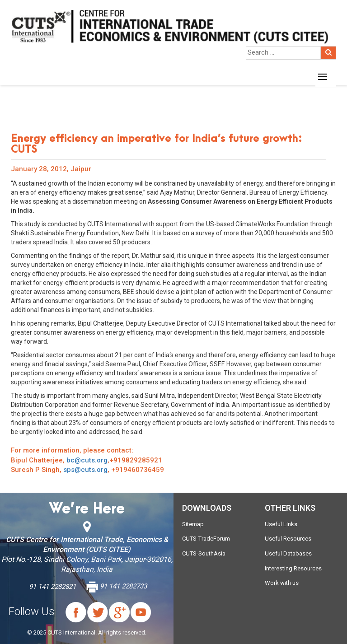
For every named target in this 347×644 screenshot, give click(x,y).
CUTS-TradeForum (206, 539)
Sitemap (193, 524)
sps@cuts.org (85, 470)
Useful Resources (288, 539)
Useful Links (281, 524)
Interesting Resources (293, 568)
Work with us (282, 583)
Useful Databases (288, 553)
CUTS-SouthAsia (204, 553)
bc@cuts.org (87, 460)
